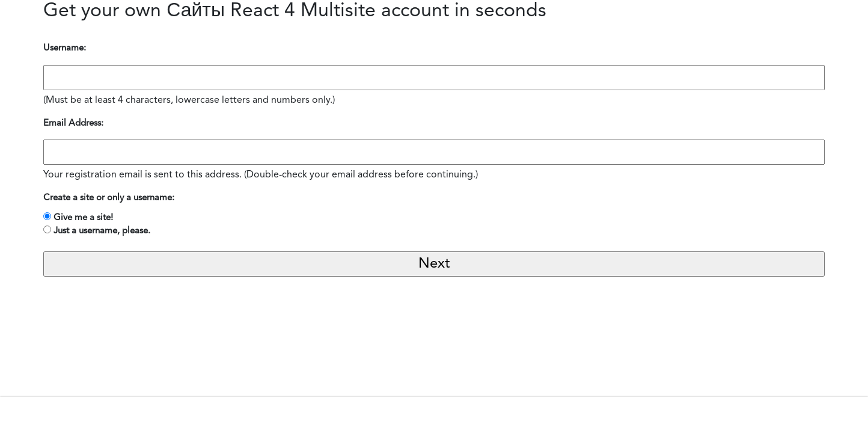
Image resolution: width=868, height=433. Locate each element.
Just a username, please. (102, 231)
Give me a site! (83, 218)
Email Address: (73, 124)
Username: (65, 48)
